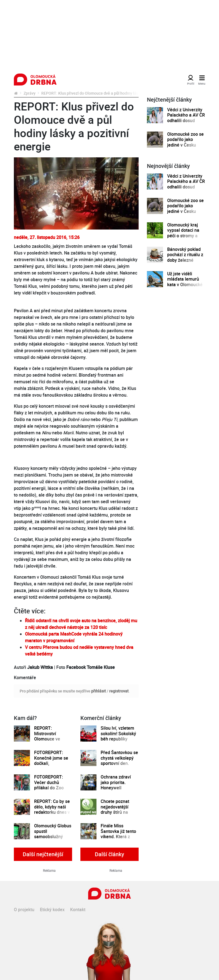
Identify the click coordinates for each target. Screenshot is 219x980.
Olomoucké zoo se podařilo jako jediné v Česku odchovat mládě (185, 142)
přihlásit (99, 691)
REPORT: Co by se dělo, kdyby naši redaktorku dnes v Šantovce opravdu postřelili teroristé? (53, 812)
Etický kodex (52, 910)
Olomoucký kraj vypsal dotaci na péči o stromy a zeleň (183, 233)
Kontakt (78, 910)
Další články (109, 854)
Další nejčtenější (43, 854)
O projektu (24, 910)
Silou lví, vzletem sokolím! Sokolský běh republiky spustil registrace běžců (118, 739)
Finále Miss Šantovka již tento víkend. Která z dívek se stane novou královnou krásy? (118, 839)
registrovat (119, 691)
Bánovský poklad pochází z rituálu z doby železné (185, 255)
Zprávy (30, 93)
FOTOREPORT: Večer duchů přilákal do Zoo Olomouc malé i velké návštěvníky (52, 788)
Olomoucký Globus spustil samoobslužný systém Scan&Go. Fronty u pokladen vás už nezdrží (53, 839)
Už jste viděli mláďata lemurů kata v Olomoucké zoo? (185, 282)
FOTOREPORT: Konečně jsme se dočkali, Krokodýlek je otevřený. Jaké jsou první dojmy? (52, 766)
